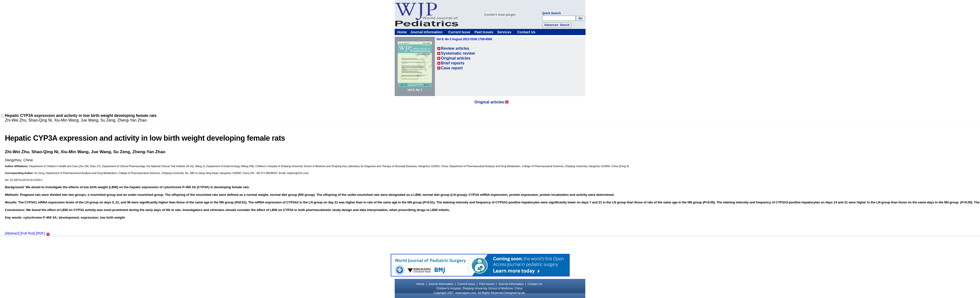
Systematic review (458, 53)
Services (504, 32)
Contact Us (527, 32)
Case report (452, 68)
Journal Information (426, 32)
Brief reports (453, 63)
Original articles (456, 58)
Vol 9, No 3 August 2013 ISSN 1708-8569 (464, 39)
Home (402, 32)
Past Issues (484, 32)
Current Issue (459, 32)
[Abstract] (12, 233)
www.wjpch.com (466, 293)
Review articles (455, 48)
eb (523, 293)
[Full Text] (28, 233)
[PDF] (40, 233)
